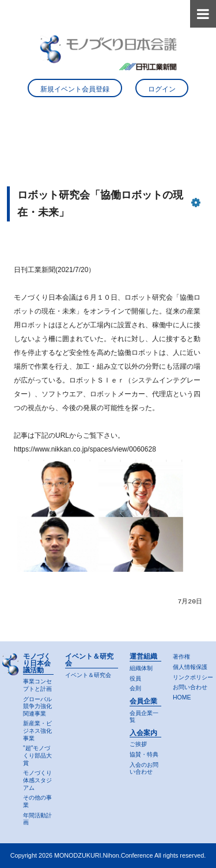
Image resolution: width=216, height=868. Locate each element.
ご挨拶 (138, 744)
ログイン (162, 89)
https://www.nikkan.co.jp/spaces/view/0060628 (85, 449)
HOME (182, 697)
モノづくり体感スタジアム (37, 780)
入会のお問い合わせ (144, 768)
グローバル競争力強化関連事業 (37, 706)
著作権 (181, 657)
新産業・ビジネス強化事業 (37, 731)
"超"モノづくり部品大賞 (37, 755)
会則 (135, 688)
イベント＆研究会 (88, 675)
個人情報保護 (190, 667)
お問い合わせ (190, 687)
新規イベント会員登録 (75, 89)
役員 (135, 678)
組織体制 (141, 668)
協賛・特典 (144, 754)
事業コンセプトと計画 (37, 685)
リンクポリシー (193, 677)
